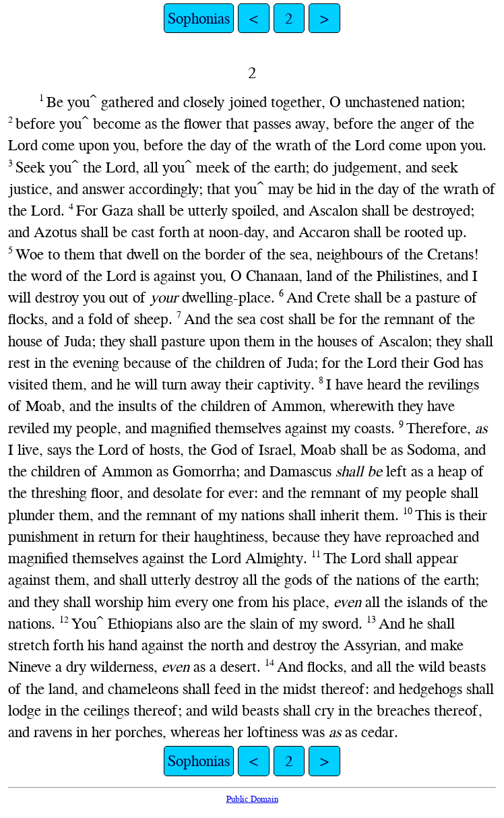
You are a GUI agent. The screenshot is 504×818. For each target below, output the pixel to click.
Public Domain (252, 799)
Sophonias (199, 18)
